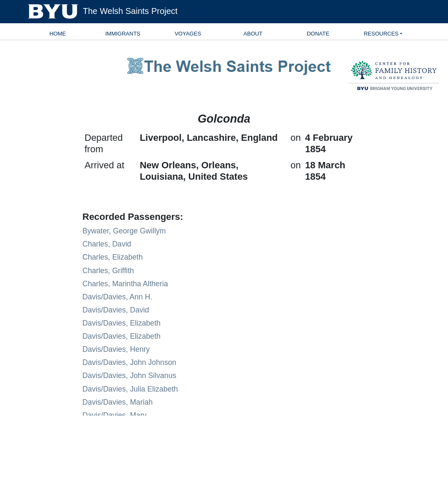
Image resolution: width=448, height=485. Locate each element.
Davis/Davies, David (116, 310)
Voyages (188, 34)
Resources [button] (381, 34)
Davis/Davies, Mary (115, 415)
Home (58, 34)
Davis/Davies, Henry (116, 349)
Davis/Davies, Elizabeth (122, 323)
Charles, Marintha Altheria (125, 284)
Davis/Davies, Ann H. (117, 297)
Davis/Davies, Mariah (117, 402)
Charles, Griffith (108, 271)
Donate (318, 34)
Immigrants (123, 34)
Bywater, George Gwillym (124, 231)
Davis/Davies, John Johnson (129, 362)
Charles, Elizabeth (113, 257)
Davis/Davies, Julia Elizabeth (130, 389)
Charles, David (107, 244)
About (253, 34)
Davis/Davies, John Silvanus (129, 375)
